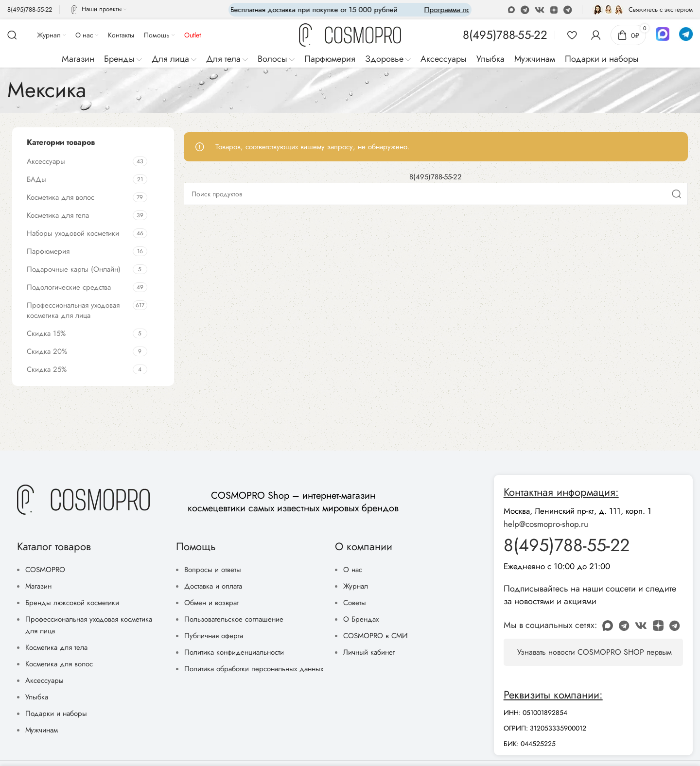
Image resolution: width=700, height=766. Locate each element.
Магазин (38, 586)
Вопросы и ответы (213, 570)
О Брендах (361, 619)
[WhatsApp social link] (525, 10)
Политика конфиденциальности (234, 652)
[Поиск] (12, 35)
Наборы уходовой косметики (73, 233)
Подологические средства (69, 287)
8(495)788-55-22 (436, 177)
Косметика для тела (58, 215)
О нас (353, 570)
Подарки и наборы (56, 714)
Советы (355, 603)
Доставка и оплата (213, 586)
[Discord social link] (554, 10)
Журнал (356, 586)
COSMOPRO (45, 570)
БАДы (36, 179)
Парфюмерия (48, 251)
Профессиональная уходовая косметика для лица (73, 310)
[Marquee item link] (437, 10)
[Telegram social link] (568, 10)
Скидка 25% (47, 369)
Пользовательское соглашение (234, 619)
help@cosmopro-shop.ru (546, 524)
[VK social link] (540, 10)
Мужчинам (42, 730)
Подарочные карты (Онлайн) (74, 269)
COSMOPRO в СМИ (376, 636)
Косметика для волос (61, 197)
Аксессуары (46, 161)
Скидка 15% (46, 333)
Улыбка (37, 697)
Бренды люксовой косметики (72, 603)
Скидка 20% (47, 351)
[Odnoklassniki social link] (511, 10)
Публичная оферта (214, 636)
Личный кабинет (369, 652)
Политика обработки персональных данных (254, 669)
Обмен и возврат (211, 603)
